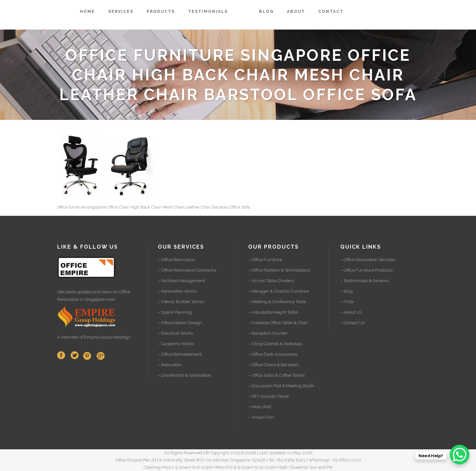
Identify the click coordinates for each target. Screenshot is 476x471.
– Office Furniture (265, 260)
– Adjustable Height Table (273, 312)
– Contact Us (352, 323)
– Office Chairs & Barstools (274, 365)
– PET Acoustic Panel (269, 396)
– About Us (351, 312)
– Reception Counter (268, 333)
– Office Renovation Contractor (187, 270)
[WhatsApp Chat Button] (460, 455)
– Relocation (170, 365)
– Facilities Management (181, 281)
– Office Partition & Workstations (279, 270)
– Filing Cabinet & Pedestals (275, 344)
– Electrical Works (175, 333)
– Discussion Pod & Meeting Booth (281, 386)
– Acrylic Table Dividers (271, 281)
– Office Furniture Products (366, 270)
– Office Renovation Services (368, 260)
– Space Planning (175, 312)
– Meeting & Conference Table (277, 302)
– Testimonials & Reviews (365, 281)
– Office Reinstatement (180, 354)
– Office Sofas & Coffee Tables (276, 375)
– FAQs (347, 302)
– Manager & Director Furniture (279, 291)
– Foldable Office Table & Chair (278, 323)
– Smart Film (261, 417)
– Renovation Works (177, 291)
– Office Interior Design (180, 323)
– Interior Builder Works (181, 302)
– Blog (346, 291)
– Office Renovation (177, 260)
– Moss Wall (260, 407)
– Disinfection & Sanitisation (185, 375)
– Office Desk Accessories (273, 354)
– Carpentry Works (176, 344)
